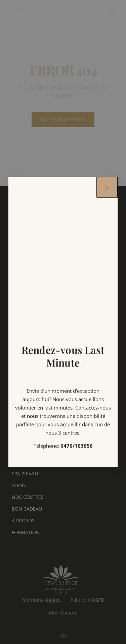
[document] (63, 322)
